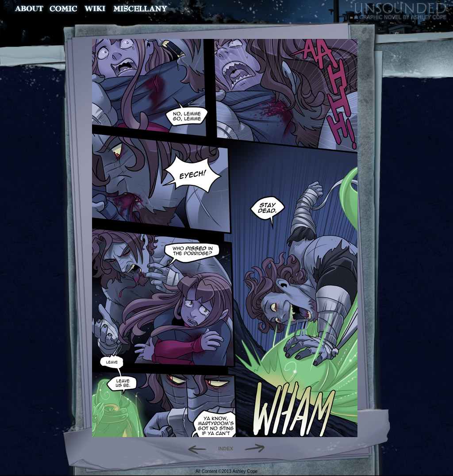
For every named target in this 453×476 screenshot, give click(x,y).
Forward (258, 449)
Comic (63, 9)
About (30, 9)
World (95, 9)
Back (194, 449)
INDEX (226, 449)
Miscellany (140, 9)
